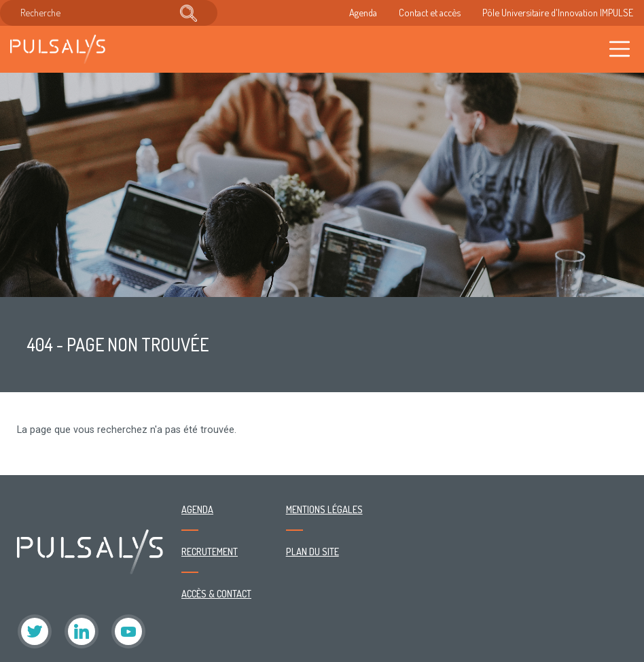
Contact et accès (430, 12)
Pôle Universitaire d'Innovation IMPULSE (558, 12)
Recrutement (210, 551)
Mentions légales (324, 509)
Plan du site (312, 551)
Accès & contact (216, 593)
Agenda (363, 12)
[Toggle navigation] (620, 49)
